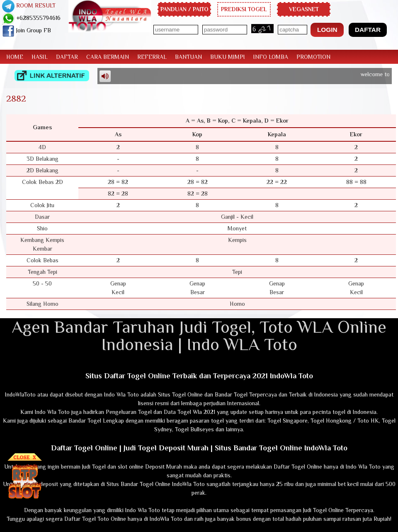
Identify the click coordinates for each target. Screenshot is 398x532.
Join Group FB (27, 30)
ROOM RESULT (29, 5)
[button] (327, 30)
